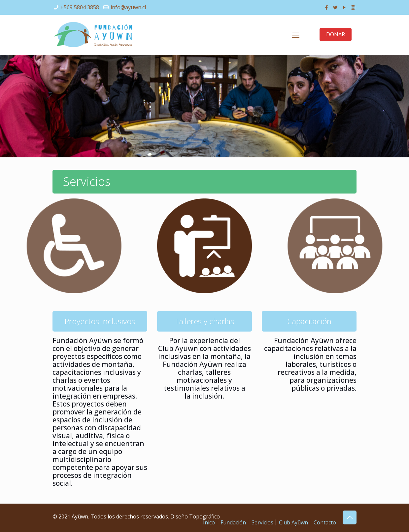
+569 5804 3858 (80, 7)
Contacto (325, 522)
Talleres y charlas (204, 321)
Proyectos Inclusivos (100, 321)
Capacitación (309, 321)
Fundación (233, 522)
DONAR (336, 34)
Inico (209, 522)
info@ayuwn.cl (128, 7)
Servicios (262, 522)
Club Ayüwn (293, 522)
